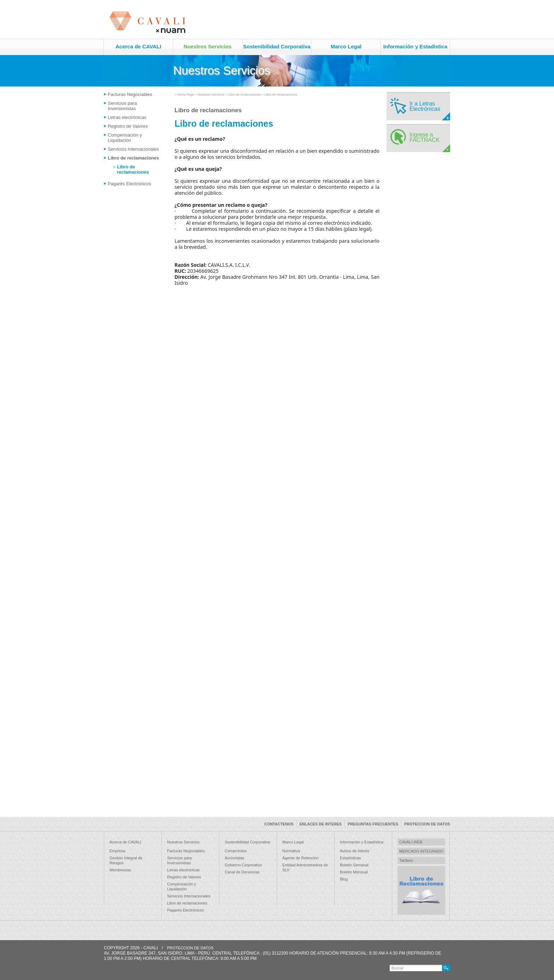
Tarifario (406, 860)
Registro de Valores (128, 126)
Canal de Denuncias (242, 872)
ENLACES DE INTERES (321, 824)
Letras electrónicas (127, 117)
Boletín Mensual (354, 872)
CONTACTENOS (279, 824)
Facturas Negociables (130, 94)
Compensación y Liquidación (125, 138)
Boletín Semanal (354, 865)
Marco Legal (346, 46)
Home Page (186, 95)
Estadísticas (350, 858)
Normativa (291, 851)
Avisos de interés (355, 851)
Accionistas (235, 858)
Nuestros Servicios (208, 46)
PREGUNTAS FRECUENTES (373, 824)
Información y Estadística (415, 46)
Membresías (120, 870)
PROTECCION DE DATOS (427, 824)
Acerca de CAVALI (138, 46)
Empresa (117, 851)
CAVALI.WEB (411, 842)
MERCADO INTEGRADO (421, 851)
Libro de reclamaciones (133, 158)
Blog (344, 879)
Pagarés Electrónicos (129, 184)
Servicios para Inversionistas (122, 106)
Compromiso (236, 851)
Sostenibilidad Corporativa (277, 46)
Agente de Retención (300, 858)
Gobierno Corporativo (243, 865)
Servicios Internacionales (133, 149)
